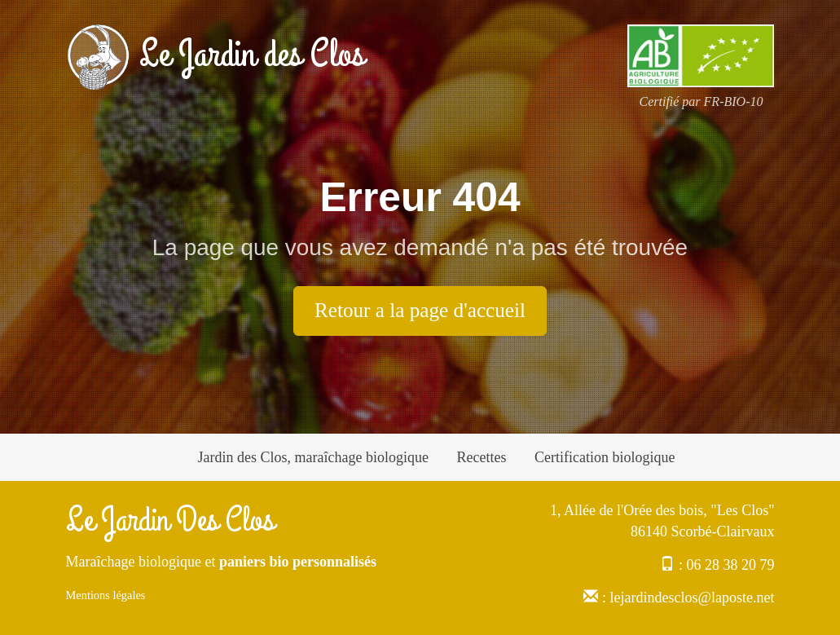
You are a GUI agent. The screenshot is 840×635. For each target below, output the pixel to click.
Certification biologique (605, 457)
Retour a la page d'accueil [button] (420, 310)
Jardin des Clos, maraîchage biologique (313, 457)
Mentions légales (106, 595)
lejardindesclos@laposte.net (692, 598)
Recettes (481, 457)
